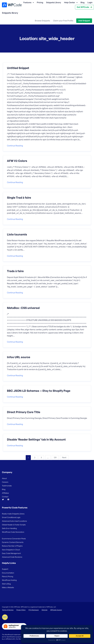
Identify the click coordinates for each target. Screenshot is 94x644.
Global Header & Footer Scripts (14, 525)
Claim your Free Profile (63, 21)
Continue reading (15, 146)
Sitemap (44, 610)
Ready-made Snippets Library (13, 514)
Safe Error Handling (9, 528)
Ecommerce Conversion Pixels (14, 539)
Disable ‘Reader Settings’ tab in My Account (36, 440)
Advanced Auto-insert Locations (14, 521)
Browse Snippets (42, 21)
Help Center (70, 2)
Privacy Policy (21, 610)
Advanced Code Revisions (12, 557)
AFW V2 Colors (17, 161)
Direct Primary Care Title (24, 412)
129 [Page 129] (55, 457)
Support (5, 569)
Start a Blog (6, 584)
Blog (82, 2)
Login (90, 2)
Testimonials (7, 486)
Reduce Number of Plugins (12, 546)
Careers (5, 482)
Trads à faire (15, 271)
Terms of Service (8, 610)
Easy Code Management (11, 553)
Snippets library (10, 13)
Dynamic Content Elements (13, 542)
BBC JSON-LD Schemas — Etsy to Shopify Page (39, 391)
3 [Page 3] (41, 457)
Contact (5, 497)
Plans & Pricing (8, 576)
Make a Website (8, 587)
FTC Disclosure (34, 610)
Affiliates (5, 493)
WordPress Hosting (9, 580)
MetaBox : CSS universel (23, 308)
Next (64, 457)
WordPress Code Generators (13, 532)
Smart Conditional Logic (11, 517)
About (4, 478)
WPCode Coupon (56, 610)
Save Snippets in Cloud (11, 550)
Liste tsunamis (17, 234)
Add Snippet (84, 21)
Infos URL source (19, 357)
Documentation (8, 573)
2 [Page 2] (35, 457)
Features (27, 2)
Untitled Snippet (18, 68)
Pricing (40, 2)
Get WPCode (83, 7)
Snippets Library (54, 2)
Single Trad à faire (19, 198)
